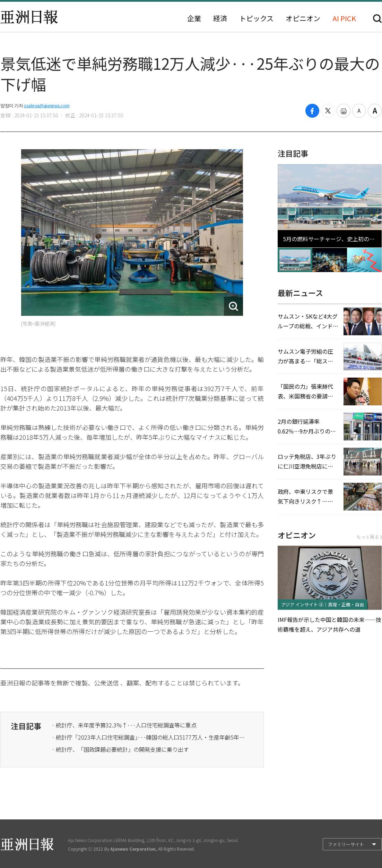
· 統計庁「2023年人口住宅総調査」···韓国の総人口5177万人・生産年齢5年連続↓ (149, 737)
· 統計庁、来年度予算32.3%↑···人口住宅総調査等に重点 (124, 725)
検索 (377, 19)
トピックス (256, 18)
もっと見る (369, 537)
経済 (220, 18)
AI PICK (344, 18)
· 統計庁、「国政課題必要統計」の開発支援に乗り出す (120, 749)
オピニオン (303, 18)
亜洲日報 (29, 17)
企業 (194, 18)
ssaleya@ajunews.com (47, 105)
